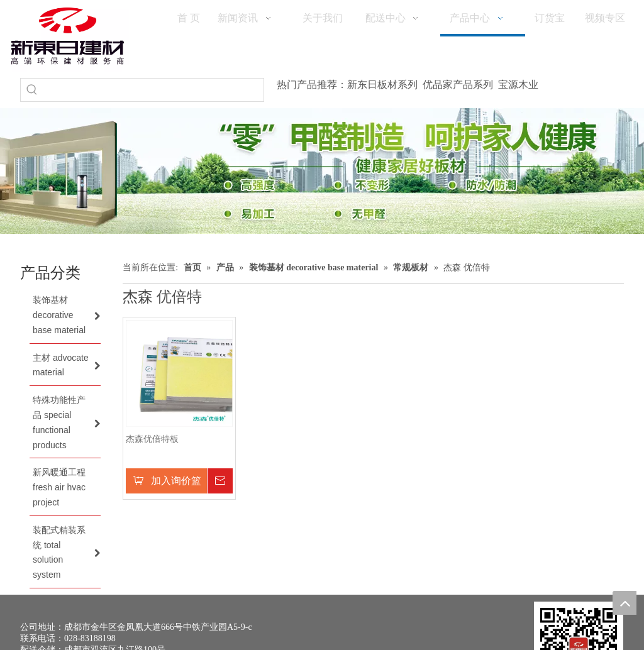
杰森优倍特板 (152, 439)
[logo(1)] (68, 36)
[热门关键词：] (32, 90)
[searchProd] (153, 90)
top (625, 603)
